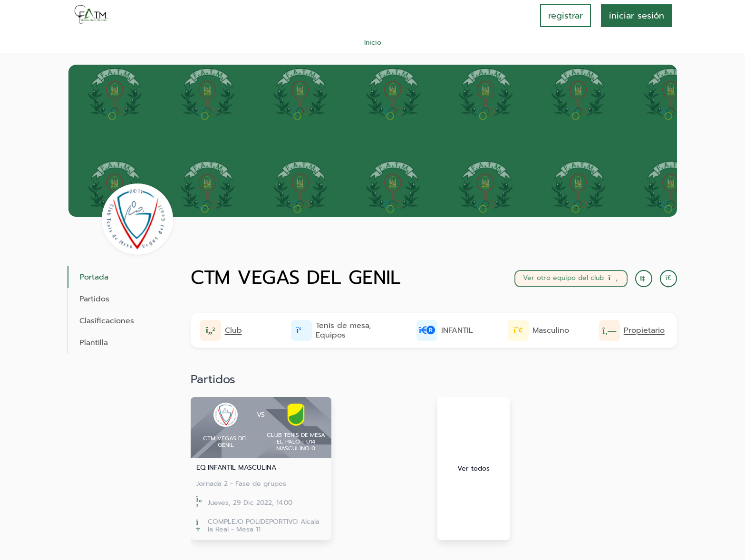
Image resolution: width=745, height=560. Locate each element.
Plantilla (94, 343)
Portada (94, 277)
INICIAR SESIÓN (637, 16)
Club (233, 330)
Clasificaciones (107, 321)
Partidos (94, 299)
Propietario (644, 330)
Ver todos (474, 468)
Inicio (373, 43)
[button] (668, 279)
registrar (566, 16)
